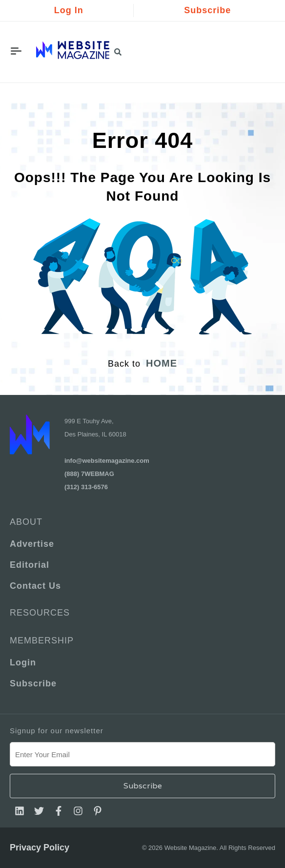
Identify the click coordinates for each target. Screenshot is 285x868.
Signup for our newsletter (57, 731)
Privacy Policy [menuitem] (40, 847)
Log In (69, 10)
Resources (40, 613)
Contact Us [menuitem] (35, 586)
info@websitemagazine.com (107, 461)
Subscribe (207, 10)
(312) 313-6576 (86, 487)
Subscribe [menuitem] (33, 683)
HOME (162, 363)
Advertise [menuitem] (32, 544)
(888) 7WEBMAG (89, 474)
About (26, 522)
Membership (42, 641)
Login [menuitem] (23, 662)
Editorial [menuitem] (30, 565)
